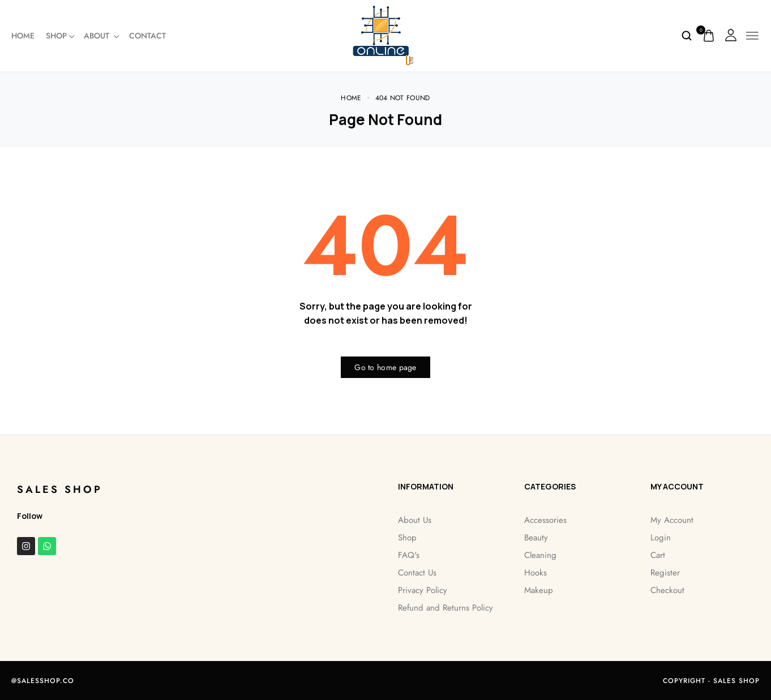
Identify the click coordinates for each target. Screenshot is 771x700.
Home (23, 36)
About (101, 36)
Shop (56, 36)
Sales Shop (60, 489)
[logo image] (386, 35)
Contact (147, 36)
